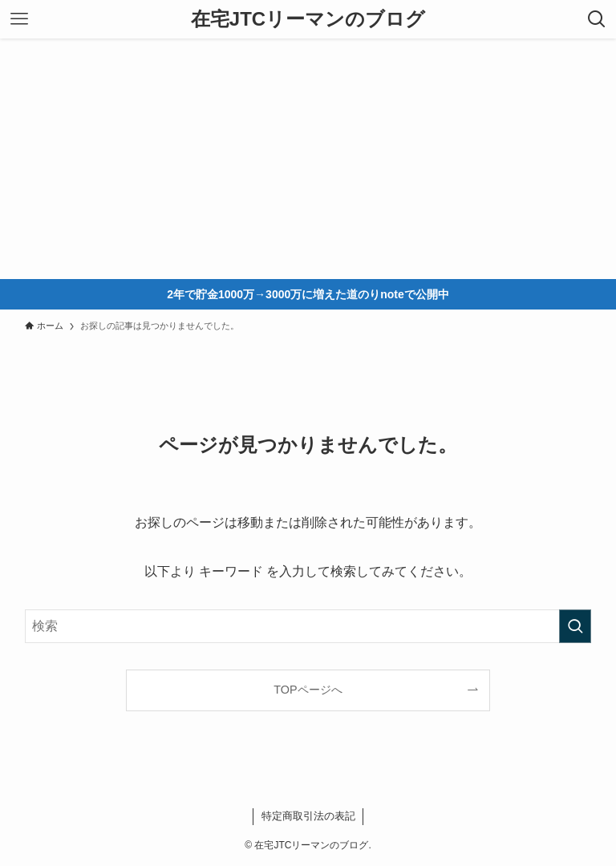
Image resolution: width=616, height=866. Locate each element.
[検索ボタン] (597, 19)
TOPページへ (308, 690)
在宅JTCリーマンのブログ (308, 19)
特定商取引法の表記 (308, 816)
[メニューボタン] (19, 19)
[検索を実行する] (575, 626)
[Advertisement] (308, 159)
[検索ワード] (308, 626)
